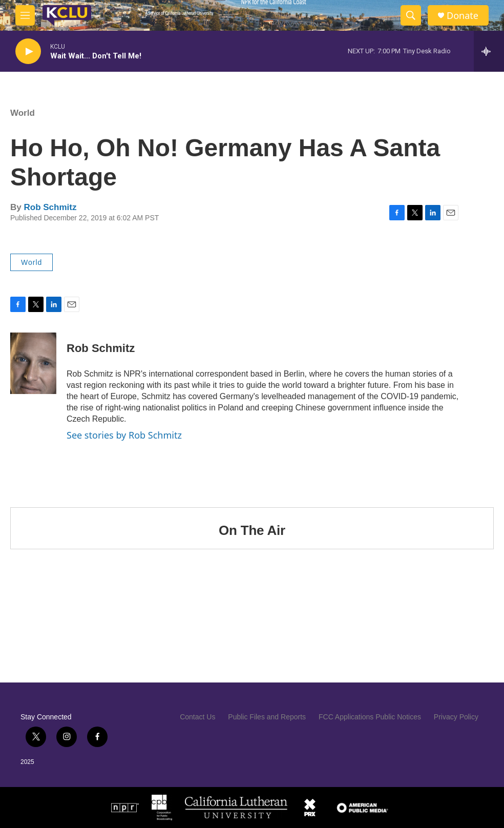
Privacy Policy (456, 717)
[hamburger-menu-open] (25, 15)
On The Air (252, 530)
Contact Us (197, 717)
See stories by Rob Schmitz (124, 435)
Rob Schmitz (50, 207)
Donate (463, 16)
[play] (28, 51)
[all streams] (489, 51)
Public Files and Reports (267, 717)
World (23, 113)
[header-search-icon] (411, 15)
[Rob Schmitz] (33, 363)
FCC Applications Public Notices (370, 717)
